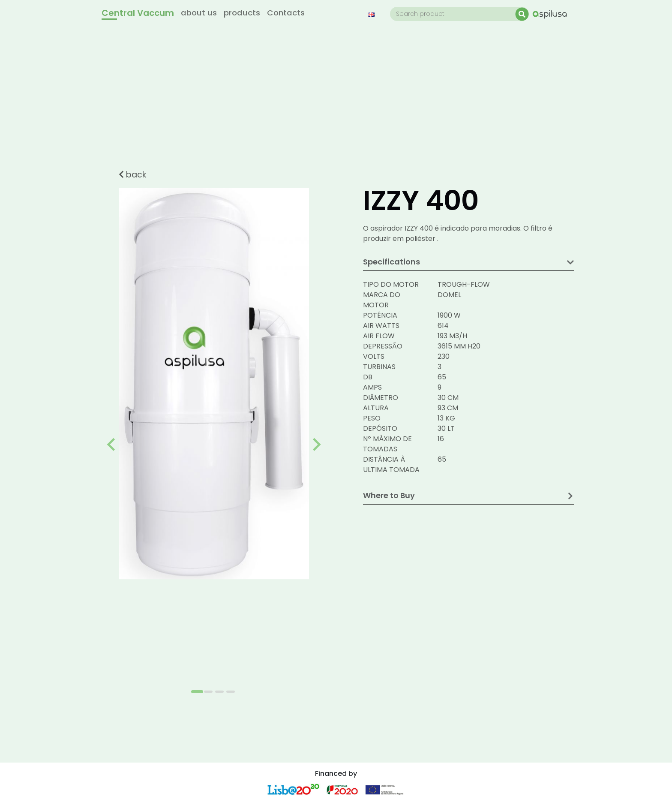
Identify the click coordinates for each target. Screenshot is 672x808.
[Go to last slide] (112, 445)
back (132, 175)
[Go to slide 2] (208, 692)
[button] (374, 14)
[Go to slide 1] (197, 692)
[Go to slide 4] (231, 692)
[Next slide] (316, 445)
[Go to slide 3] (219, 692)
